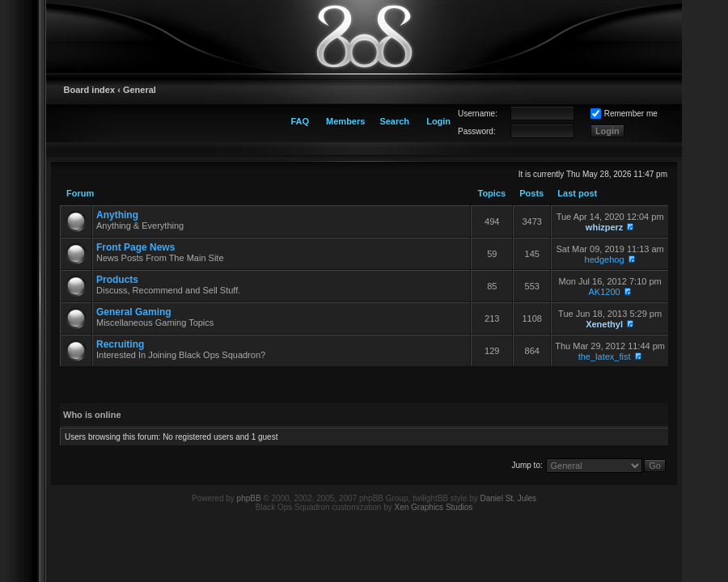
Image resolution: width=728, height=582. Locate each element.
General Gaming (134, 312)
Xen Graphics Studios (434, 507)
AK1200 (605, 292)
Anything (117, 215)
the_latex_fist (605, 356)
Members (345, 121)
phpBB (249, 498)
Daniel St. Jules (508, 498)
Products (117, 280)
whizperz (604, 227)
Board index (90, 90)
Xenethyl (604, 324)
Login (438, 121)
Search (394, 121)
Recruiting (120, 344)
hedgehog (605, 259)
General (140, 90)
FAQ (300, 121)
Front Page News (135, 247)
